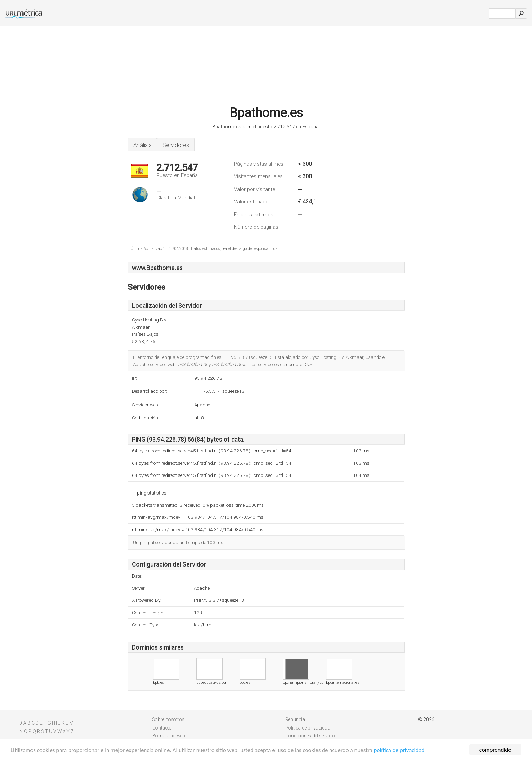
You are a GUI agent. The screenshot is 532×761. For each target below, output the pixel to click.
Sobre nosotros (168, 719)
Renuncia (295, 719)
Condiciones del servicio (310, 736)
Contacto (162, 728)
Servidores (176, 145)
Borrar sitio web (169, 736)
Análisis (142, 145)
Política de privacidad (308, 728)
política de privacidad (399, 752)
